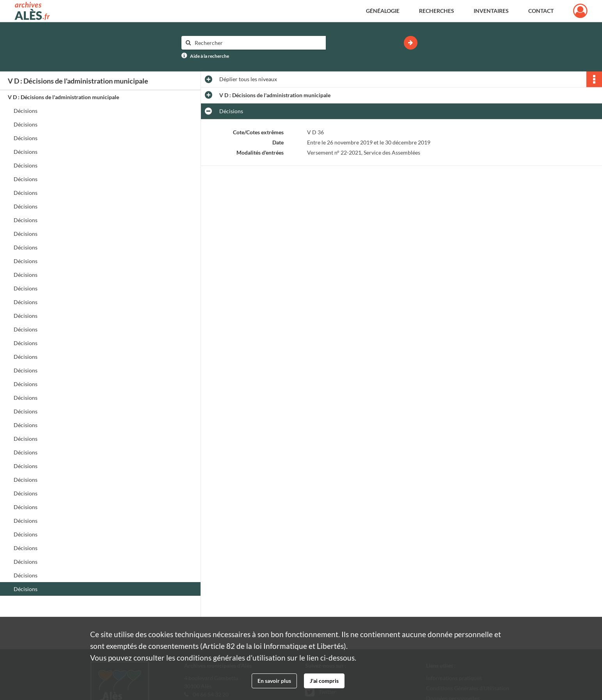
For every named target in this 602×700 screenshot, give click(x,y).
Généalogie (383, 11)
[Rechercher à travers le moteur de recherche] (257, 43)
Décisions (26, 111)
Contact (541, 11)
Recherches (437, 11)
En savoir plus (274, 681)
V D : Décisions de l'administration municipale (63, 97)
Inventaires (491, 11)
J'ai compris (324, 681)
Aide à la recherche (210, 56)
